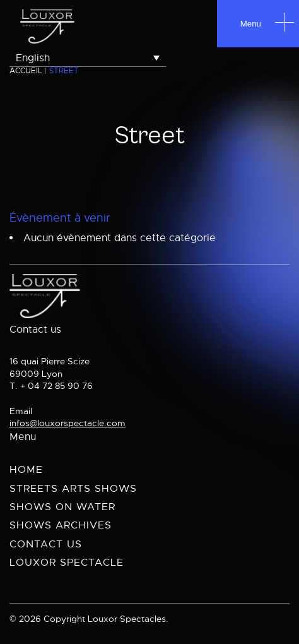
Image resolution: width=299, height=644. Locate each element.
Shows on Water (62, 507)
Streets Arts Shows (73, 489)
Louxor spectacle (67, 563)
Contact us (46, 544)
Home (26, 470)
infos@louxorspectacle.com (67, 423)
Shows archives (61, 525)
